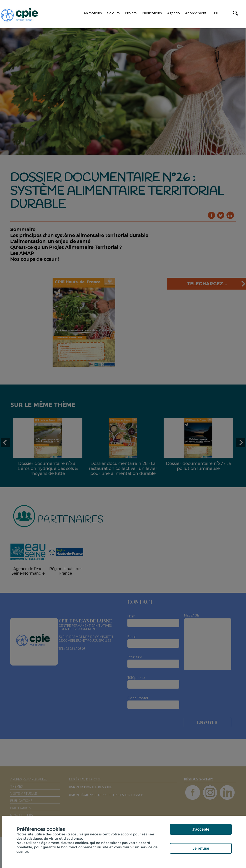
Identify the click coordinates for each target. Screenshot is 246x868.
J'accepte (201, 829)
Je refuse (201, 848)
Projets (131, 13)
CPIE (215, 13)
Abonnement (196, 13)
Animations (93, 13)
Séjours (113, 13)
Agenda (173, 13)
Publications (152, 13)
